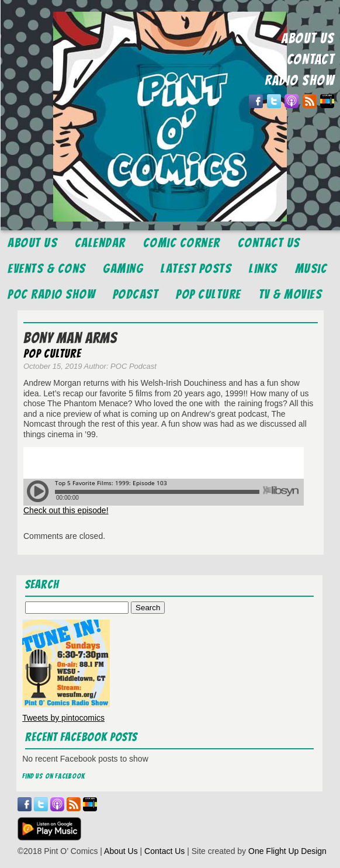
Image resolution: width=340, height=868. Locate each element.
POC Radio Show (51, 294)
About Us (32, 243)
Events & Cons (47, 269)
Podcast (136, 294)
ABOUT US (308, 38)
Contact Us (269, 243)
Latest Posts (196, 269)
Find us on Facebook (54, 776)
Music (311, 269)
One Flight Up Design (287, 851)
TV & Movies (291, 294)
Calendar (100, 243)
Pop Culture (209, 294)
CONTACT (311, 59)
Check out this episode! (66, 510)
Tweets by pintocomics (63, 718)
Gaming (123, 269)
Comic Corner (182, 243)
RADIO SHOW (299, 80)
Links (263, 269)
